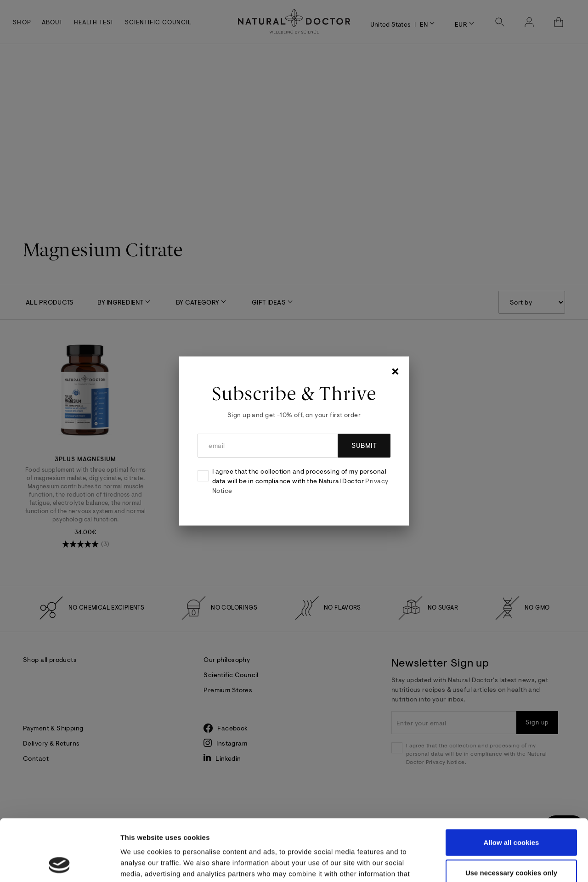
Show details (488, 864)
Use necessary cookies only (511, 815)
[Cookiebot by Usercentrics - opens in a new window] (59, 864)
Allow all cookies (512, 784)
